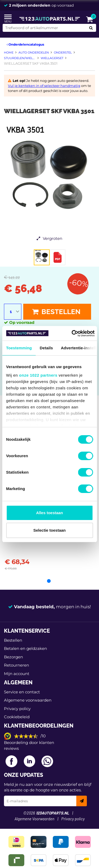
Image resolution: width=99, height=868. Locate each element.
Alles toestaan (50, 513)
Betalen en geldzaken (25, 648)
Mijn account (17, 674)
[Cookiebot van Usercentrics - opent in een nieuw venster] (72, 333)
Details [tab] (46, 348)
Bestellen (56, 312)
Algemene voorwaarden (28, 700)
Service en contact (22, 692)
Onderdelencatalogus (25, 44)
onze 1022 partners (38, 375)
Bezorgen (13, 657)
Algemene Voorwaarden (34, 819)
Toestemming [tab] (19, 348)
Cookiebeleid (17, 717)
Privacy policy (17, 709)
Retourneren (16, 665)
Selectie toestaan (49, 530)
